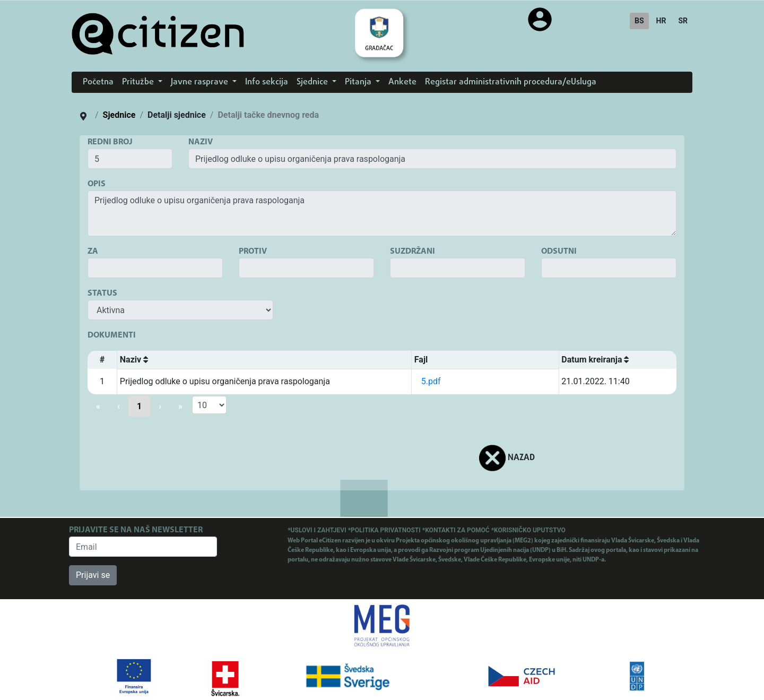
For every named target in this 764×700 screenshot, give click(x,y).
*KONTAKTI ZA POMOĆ (457, 530)
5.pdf (431, 381)
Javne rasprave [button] (201, 82)
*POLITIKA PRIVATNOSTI (385, 530)
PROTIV (253, 252)
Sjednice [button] (313, 82)
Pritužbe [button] (139, 82)
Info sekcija (267, 82)
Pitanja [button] (359, 82)
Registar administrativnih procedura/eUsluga (511, 82)
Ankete (402, 82)
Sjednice (119, 115)
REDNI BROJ (110, 142)
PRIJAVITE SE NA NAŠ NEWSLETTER (136, 530)
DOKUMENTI (112, 335)
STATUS (102, 293)
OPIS (97, 184)
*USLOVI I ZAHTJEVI (318, 530)
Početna (98, 82)
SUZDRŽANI (413, 252)
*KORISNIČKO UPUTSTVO (528, 530)
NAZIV (201, 142)
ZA (93, 252)
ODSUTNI (559, 252)
